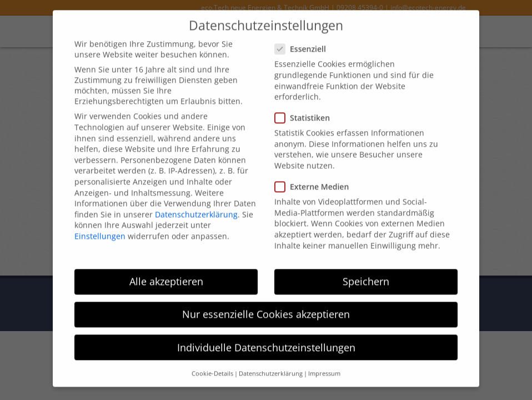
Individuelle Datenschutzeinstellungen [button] (266, 338)
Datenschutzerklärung (196, 205)
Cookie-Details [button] (212, 364)
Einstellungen (100, 226)
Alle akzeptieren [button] (166, 272)
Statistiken (306, 109)
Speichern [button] (366, 272)
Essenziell (304, 40)
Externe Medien (315, 177)
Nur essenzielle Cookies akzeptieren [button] (266, 305)
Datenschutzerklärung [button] (271, 364)
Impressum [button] (324, 364)
